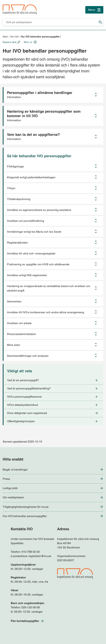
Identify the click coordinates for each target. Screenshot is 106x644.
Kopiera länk (10, 42)
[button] (53, 95)
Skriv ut (28, 42)
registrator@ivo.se (40, 556)
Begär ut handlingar (15, 470)
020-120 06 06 (31, 607)
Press (6, 479)
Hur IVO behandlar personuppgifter (25, 516)
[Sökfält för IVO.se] (50, 22)
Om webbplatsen (13, 497)
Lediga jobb (10, 488)
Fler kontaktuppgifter (25, 621)
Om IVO (14, 37)
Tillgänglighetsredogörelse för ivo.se (26, 507)
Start (5, 37)
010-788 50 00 (31, 552)
